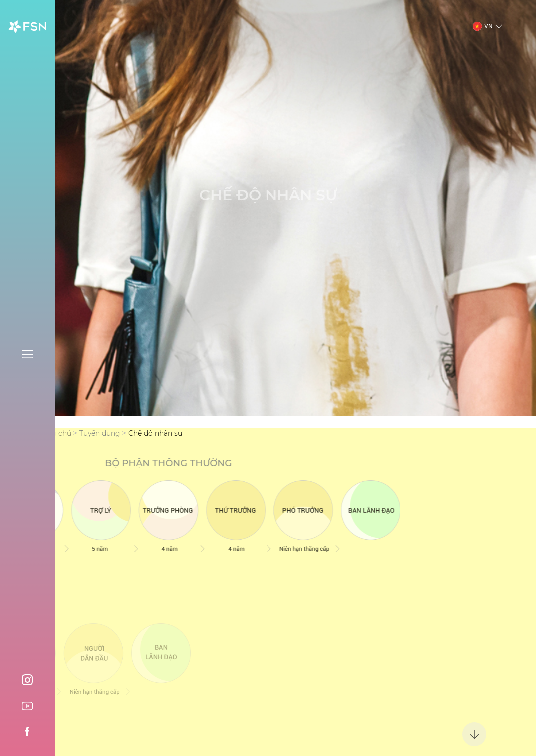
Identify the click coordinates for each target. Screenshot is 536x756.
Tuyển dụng (100, 433)
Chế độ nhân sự (155, 433)
